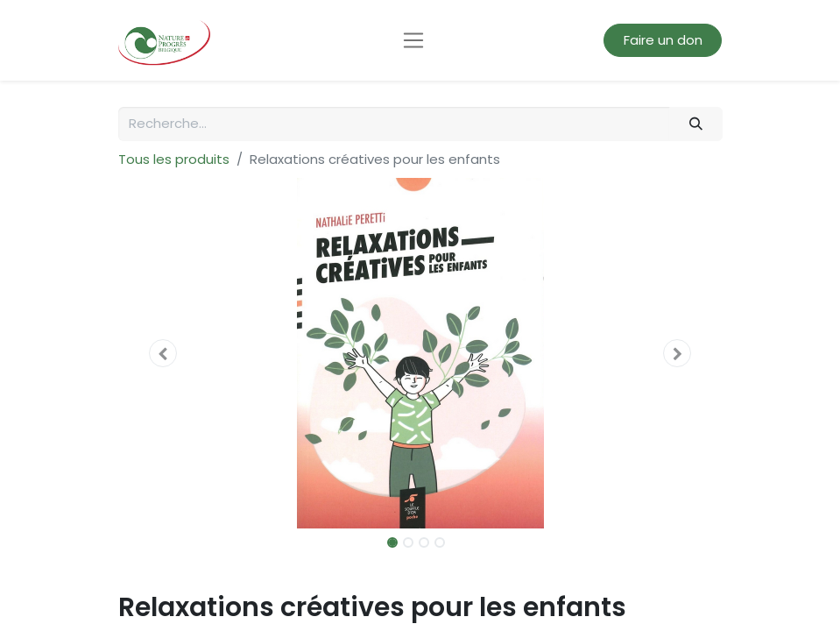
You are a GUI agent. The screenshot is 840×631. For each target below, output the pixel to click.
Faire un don (663, 40)
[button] (164, 353)
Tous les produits (174, 159)
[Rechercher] (695, 124)
